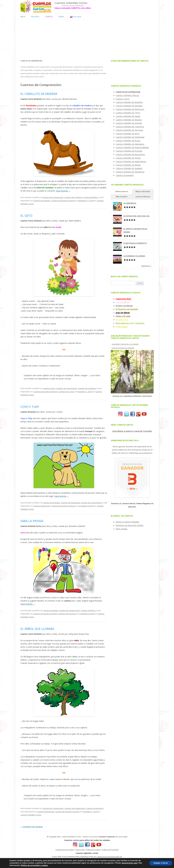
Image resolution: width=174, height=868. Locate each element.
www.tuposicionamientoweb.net (110, 857)
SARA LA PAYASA (32, 521)
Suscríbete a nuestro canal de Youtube (132, 431)
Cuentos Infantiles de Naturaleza (130, 144)
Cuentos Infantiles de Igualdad (129, 168)
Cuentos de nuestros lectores (63, 201)
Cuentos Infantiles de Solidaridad (130, 137)
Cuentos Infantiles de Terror (128, 113)
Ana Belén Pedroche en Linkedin (125, 344)
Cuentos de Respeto (94, 808)
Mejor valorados (143, 191)
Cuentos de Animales (51, 503)
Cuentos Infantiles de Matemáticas (131, 161)
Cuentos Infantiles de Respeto (129, 120)
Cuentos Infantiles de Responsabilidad (132, 147)
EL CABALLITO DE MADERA (39, 94)
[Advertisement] (87, 39)
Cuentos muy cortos (66, 392)
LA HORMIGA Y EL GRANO (134, 256)
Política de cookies (93, 850)
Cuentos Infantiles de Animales (129, 106)
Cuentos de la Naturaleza (75, 808)
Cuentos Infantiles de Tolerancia (130, 127)
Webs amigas (122, 529)
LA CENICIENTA (130, 203)
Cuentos (49, 17)
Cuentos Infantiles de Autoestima (130, 154)
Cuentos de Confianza (74, 197)
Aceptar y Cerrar (161, 863)
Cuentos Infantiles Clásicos (127, 95)
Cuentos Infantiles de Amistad (129, 123)
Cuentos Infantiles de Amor (128, 134)
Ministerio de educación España (129, 525)
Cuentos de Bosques (42, 506)
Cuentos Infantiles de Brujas (128, 141)
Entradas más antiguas (32, 827)
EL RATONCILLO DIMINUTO (135, 243)
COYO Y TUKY (30, 407)
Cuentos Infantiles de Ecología (129, 151)
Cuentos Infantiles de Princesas (129, 130)
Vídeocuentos (122, 191)
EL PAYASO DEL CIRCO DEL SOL (136, 216)
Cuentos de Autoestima (70, 503)
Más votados (122, 197)
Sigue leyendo (63, 191)
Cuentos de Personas (67, 614)
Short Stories (76, 17)
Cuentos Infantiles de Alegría (128, 165)
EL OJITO (26, 216)
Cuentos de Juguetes (42, 201)
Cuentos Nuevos (143, 197)
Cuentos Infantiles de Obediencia (130, 172)
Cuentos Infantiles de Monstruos (130, 109)
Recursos (35, 17)
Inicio (23, 17)
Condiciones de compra (65, 850)
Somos (61, 17)
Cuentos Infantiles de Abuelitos (129, 102)
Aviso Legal (80, 850)
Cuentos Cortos (49, 388)
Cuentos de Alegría (50, 610)
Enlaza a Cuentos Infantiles (127, 522)
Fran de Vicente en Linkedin (123, 348)
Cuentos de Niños (91, 197)
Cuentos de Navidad (125, 175)
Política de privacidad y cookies (34, 865)
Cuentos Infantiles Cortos (71, 3)
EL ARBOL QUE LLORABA (37, 629)
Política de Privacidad (110, 850)
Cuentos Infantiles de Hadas (128, 116)
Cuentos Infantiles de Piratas (128, 158)
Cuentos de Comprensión (53, 197)
